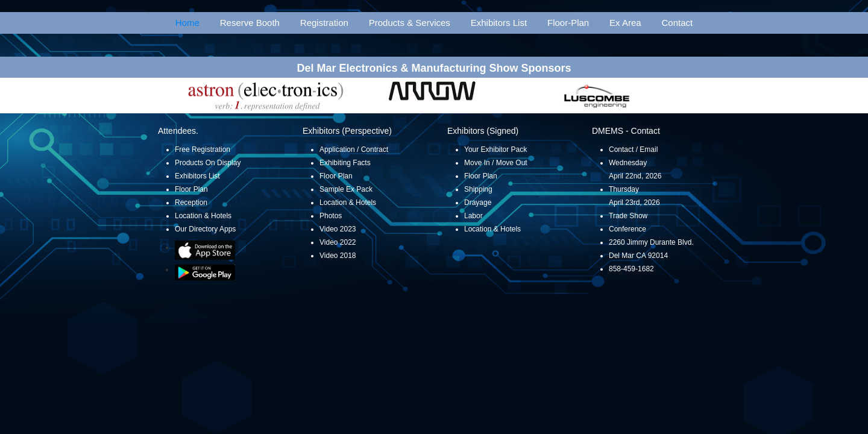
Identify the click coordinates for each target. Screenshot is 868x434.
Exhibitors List (499, 23)
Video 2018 (338, 256)
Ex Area (625, 23)
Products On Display (208, 163)
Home (187, 23)
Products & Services (410, 23)
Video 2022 (338, 242)
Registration (324, 23)
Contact (678, 23)
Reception (191, 203)
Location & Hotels (203, 216)
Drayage (478, 203)
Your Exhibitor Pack (495, 149)
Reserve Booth (250, 23)
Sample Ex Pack (346, 189)
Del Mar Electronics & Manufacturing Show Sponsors (434, 68)
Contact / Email (633, 149)
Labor (473, 216)
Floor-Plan (568, 23)
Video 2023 (338, 229)
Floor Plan (191, 189)
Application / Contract (354, 149)
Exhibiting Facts (345, 163)
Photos (331, 216)
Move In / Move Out (496, 163)
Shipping (478, 189)
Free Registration (203, 149)
